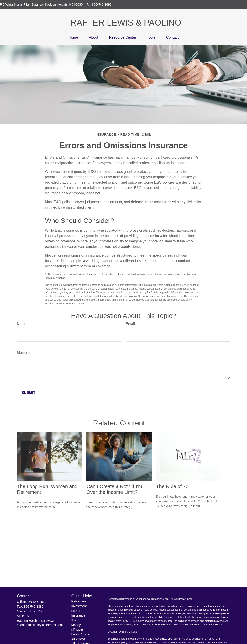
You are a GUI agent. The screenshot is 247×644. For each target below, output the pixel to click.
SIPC (155, 642)
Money (76, 625)
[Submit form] (28, 393)
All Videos (78, 639)
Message (24, 353)
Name (22, 324)
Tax (74, 620)
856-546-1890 (99, 4)
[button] (73, 37)
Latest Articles (81, 634)
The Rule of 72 (172, 486)
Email (130, 324)
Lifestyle (77, 630)
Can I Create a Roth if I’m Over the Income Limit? (114, 489)
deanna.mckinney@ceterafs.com (40, 625)
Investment (79, 606)
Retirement (79, 601)
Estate (76, 611)
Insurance (78, 615)
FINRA (148, 642)
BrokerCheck (185, 599)
